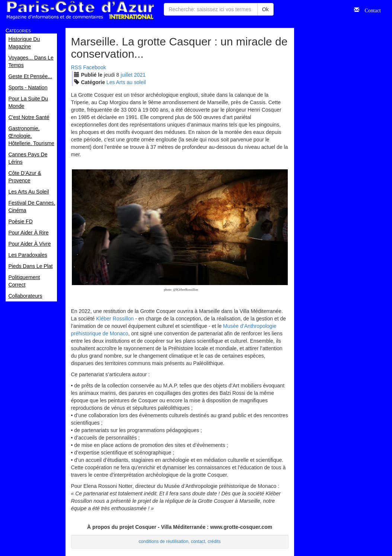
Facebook (94, 67)
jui (127, 75)
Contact (370, 10)
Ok (265, 9)
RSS (77, 67)
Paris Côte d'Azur (80, 10)
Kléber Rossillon (115, 319)
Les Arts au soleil (126, 82)
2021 (140, 75)
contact (198, 541)
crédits (214, 541)
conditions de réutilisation (164, 541)
